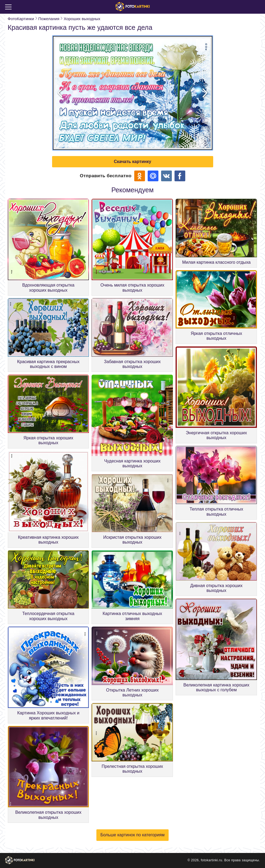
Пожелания (49, 19)
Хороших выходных (82, 19)
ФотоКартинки (21, 19)
